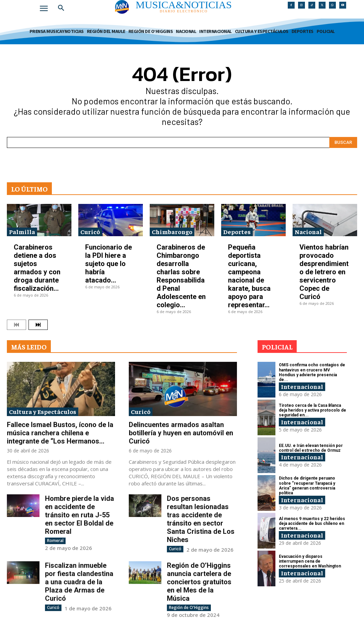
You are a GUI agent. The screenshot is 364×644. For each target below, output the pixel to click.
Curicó (90, 232)
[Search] (343, 142)
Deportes (237, 232)
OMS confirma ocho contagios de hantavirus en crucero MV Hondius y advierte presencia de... (312, 372)
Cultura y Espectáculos (43, 411)
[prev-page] (16, 325)
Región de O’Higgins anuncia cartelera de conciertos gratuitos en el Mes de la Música (199, 582)
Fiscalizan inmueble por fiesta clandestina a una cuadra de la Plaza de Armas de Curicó (79, 582)
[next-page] (38, 325)
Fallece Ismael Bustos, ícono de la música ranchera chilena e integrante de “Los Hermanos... (60, 433)
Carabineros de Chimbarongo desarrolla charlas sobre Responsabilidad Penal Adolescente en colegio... (181, 276)
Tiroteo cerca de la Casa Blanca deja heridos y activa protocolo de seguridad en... (312, 410)
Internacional (302, 386)
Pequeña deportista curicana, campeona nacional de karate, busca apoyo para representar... (249, 276)
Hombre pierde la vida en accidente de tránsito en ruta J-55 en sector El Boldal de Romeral (79, 515)
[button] (61, 8)
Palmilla (22, 232)
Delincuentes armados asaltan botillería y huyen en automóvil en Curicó (181, 433)
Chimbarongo (172, 232)
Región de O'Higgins (189, 607)
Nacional (308, 232)
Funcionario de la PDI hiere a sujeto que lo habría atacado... (109, 264)
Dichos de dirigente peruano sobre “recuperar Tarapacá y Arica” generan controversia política (307, 486)
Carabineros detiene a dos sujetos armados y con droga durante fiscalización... (37, 268)
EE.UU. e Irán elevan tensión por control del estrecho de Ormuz (311, 448)
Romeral (55, 540)
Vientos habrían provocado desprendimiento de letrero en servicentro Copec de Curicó (324, 272)
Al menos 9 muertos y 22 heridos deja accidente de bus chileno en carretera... (312, 524)
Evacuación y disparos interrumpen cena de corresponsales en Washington (310, 561)
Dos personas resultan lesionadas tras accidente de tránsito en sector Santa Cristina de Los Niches (201, 519)
